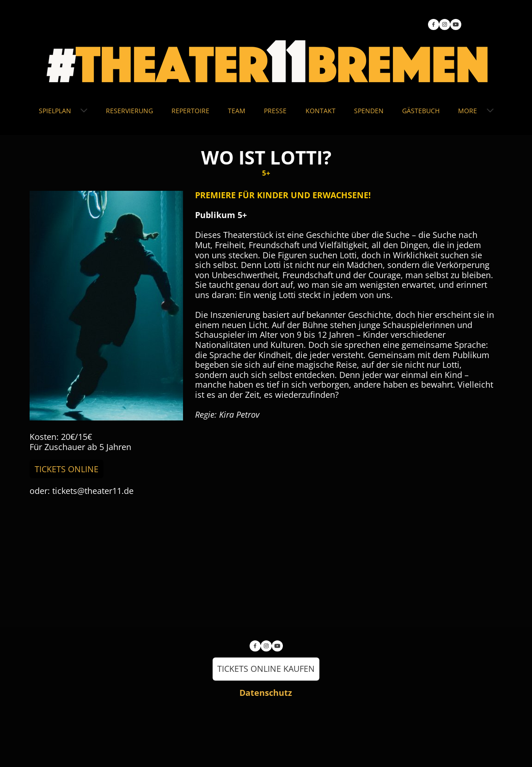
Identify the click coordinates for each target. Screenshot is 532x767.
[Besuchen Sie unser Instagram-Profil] (445, 24)
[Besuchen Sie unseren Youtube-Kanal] (456, 24)
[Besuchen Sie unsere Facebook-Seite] (434, 24)
